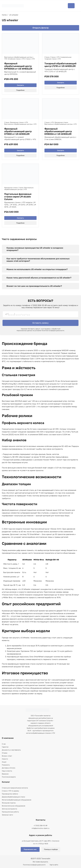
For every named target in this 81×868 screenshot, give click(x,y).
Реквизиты (6, 765)
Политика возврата (9, 777)
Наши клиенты (7, 771)
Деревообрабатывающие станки (13, 797)
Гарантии (5, 747)
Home (4, 15)
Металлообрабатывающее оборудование (17, 800)
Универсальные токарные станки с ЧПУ (58, 58)
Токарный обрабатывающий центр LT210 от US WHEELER (60, 65)
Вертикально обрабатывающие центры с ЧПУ (20, 124)
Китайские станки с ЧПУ (16, 59)
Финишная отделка (9, 803)
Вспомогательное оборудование (14, 806)
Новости (5, 759)
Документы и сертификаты (11, 750)
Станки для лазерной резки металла (15, 788)
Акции (4, 762)
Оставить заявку (41, 323)
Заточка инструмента (9, 809)
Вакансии (5, 774)
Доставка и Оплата (8, 768)
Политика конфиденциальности (34, 865)
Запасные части (7, 815)
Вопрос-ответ (7, 756)
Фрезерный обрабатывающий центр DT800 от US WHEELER (18, 131)
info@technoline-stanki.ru (41, 828)
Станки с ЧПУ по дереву (10, 791)
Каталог (71, 6)
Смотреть (20, 85)
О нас (4, 744)
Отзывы (5, 753)
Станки (47, 57)
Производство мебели (10, 794)
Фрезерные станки (61, 122)
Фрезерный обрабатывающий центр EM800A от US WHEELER (58, 131)
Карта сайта (54, 865)
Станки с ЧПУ (30, 59)
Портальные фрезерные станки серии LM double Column (18, 197)
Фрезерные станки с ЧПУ (19, 122)
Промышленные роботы (10, 812)
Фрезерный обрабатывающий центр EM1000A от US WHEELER (18, 66)
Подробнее (20, 90)
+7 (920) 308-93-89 (41, 826)
